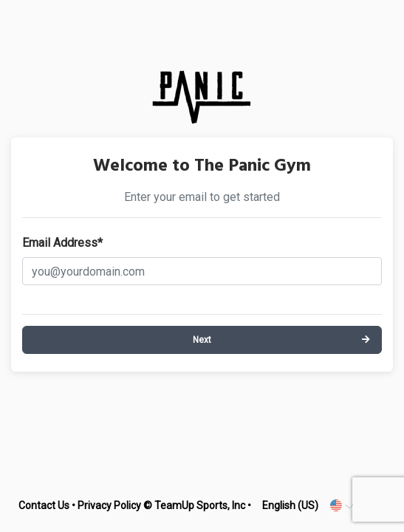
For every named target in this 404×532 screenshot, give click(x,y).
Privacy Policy (109, 505)
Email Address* (62, 243)
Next (202, 340)
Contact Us (44, 505)
